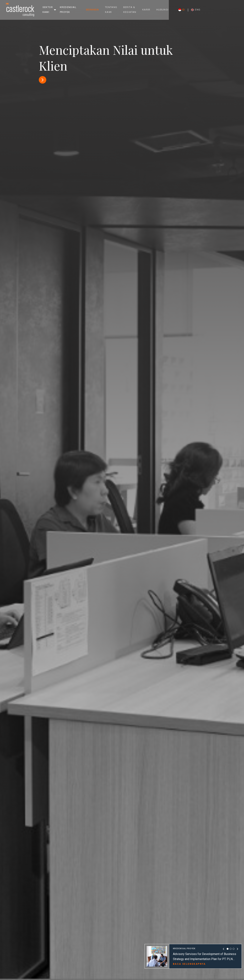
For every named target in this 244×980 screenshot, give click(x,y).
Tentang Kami (128, 10)
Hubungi (197, 10)
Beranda (110, 10)
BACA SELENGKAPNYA (189, 964)
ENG (230, 10)
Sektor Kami (48, 10)
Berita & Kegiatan (153, 10)
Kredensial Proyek (75, 10)
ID (216, 10)
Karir (181, 10)
